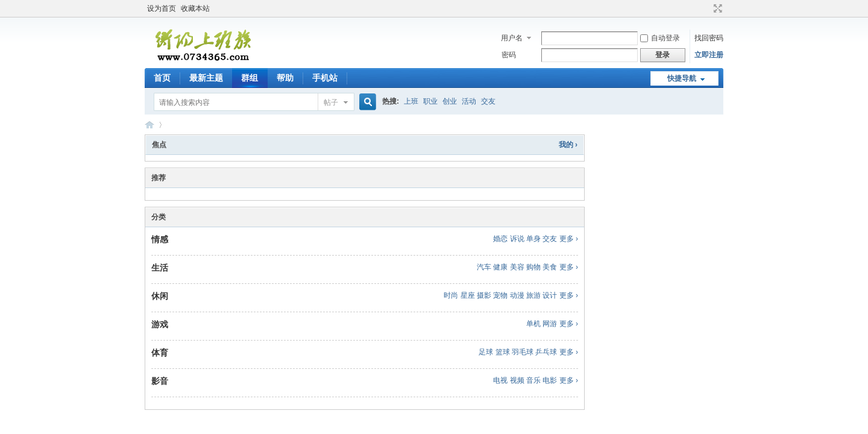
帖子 (331, 102)
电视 (500, 380)
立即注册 (709, 55)
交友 (488, 101)
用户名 (512, 38)
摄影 (484, 295)
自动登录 (660, 38)
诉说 (517, 239)
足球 (486, 352)
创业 (450, 101)
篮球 (503, 352)
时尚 (451, 295)
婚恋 (500, 239)
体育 (160, 353)
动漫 (517, 295)
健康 (500, 267)
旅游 (533, 295)
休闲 (160, 296)
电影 (550, 380)
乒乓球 (546, 352)
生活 (160, 268)
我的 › (568, 145)
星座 (468, 295)
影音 (160, 381)
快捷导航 (682, 78)
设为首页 (162, 8)
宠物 (500, 295)
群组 (250, 78)
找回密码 (709, 38)
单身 (533, 239)
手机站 (325, 78)
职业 (430, 101)
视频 (517, 380)
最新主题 (206, 78)
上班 (411, 101)
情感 (160, 239)
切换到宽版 (716, 8)
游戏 (160, 324)
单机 (533, 324)
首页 (162, 78)
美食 (550, 267)
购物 (533, 267)
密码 (509, 55)
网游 (550, 324)
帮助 (285, 78)
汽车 (484, 267)
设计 (550, 295)
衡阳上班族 (149, 124)
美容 (517, 267)
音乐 (533, 380)
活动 (469, 101)
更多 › (569, 239)
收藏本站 (195, 8)
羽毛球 (523, 352)
